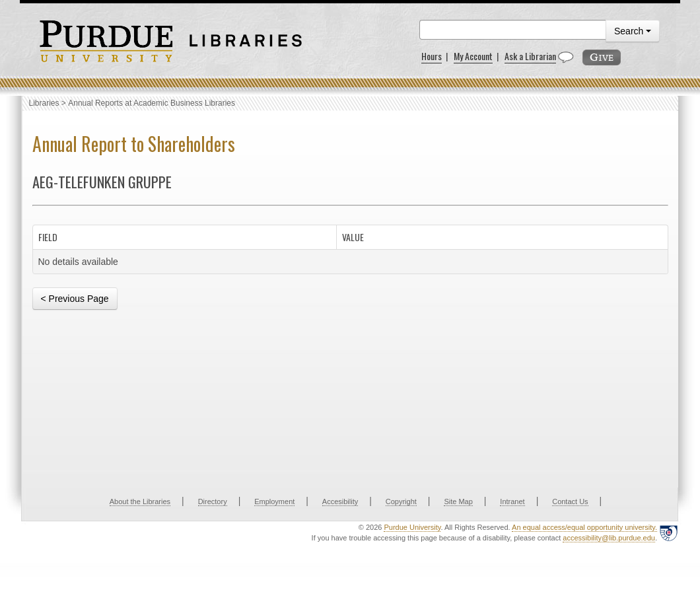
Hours (432, 56)
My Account (473, 56)
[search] (513, 30)
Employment (274, 501)
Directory (213, 501)
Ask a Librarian (530, 56)
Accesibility (340, 501)
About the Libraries (140, 501)
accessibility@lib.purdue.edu (609, 538)
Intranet (512, 501)
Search (633, 31)
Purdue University (412, 527)
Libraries (44, 103)
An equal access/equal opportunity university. (584, 527)
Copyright (401, 501)
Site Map (458, 501)
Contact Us (570, 501)
